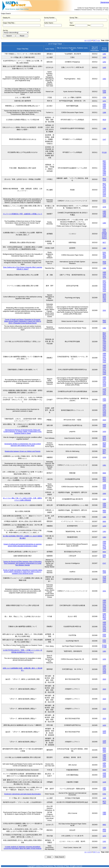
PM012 (104, 238)
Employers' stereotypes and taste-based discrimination (23, 794)
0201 (104, 477)
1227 (104, 276)
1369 (104, 173)
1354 (104, 106)
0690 (104, 473)
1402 (104, 79)
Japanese (105, 2)
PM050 (104, 233)
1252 (104, 62)
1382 (104, 328)
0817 (104, 254)
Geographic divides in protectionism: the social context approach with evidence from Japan (23, 445)
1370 (104, 175)
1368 (104, 171)
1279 (104, 277)
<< (85, 40)
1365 (104, 166)
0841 (104, 335)
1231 (104, 101)
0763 (104, 229)
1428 (104, 215)
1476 (104, 301)
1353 (104, 104)
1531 (104, 310)
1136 (104, 391)
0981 (104, 446)
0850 (104, 510)
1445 (104, 68)
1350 (104, 288)
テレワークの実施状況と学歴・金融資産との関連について (23, 214)
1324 (104, 848)
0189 (104, 831)
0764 (104, 91)
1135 (104, 389)
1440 (104, 777)
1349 (104, 286)
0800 (104, 552)
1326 (104, 194)
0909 (104, 425)
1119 (104, 180)
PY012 (104, 236)
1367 (104, 170)
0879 (104, 336)
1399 (104, 112)
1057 (104, 340)
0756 (104, 97)
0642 (104, 320)
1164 (104, 274)
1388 (104, 129)
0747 (104, 563)
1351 (104, 765)
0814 (104, 179)
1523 (104, 416)
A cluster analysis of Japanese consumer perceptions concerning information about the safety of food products (23, 848)
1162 (104, 841)
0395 (104, 294)
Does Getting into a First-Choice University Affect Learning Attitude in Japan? (23, 268)
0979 (104, 443)
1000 (104, 494)
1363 (104, 54)
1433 (104, 432)
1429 (104, 57)
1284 (104, 503)
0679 (104, 296)
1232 (104, 345)
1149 (104, 189)
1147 (104, 139)
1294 (104, 499)
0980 (104, 445)
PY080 (104, 647)
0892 (104, 825)
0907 (104, 161)
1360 (104, 211)
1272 (104, 192)
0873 (104, 801)
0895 (104, 522)
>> (99, 40)
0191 (104, 252)
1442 (104, 350)
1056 (104, 322)
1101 (104, 399)
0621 (104, 184)
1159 (104, 263)
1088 (104, 272)
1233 (104, 457)
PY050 (104, 235)
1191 (104, 392)
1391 (104, 465)
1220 (104, 191)
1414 (104, 202)
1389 (104, 213)
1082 (104, 187)
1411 (104, 108)
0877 (104, 243)
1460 (104, 216)
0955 (104, 338)
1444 (104, 507)
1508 (104, 92)
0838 (104, 262)
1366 (104, 168)
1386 (104, 517)
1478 (104, 207)
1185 (104, 299)
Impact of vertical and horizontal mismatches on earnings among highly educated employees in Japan (23, 545)
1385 (104, 248)
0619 (104, 120)
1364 (104, 164)
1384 (104, 349)
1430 (104, 291)
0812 (104, 333)
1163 (104, 343)
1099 (104, 342)
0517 (104, 451)
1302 (104, 426)
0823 (104, 298)
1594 (104, 258)
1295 (104, 347)
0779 (104, 185)
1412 (104, 196)
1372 (104, 836)
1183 (104, 400)
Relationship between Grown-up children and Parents (23, 451)
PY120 (104, 152)
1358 (104, 505)
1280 (104, 284)
